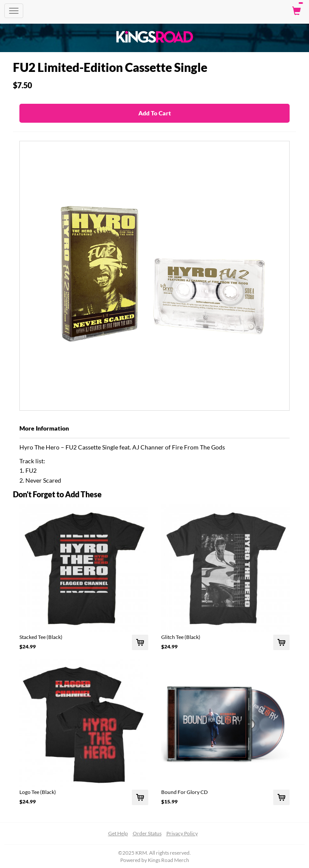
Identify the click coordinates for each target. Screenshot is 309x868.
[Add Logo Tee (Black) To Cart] (140, 797)
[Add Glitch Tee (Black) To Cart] (281, 642)
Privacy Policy (182, 833)
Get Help (118, 833)
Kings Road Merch (169, 860)
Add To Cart (155, 113)
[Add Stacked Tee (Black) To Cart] (140, 642)
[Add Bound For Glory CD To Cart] (281, 797)
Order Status (147, 833)
